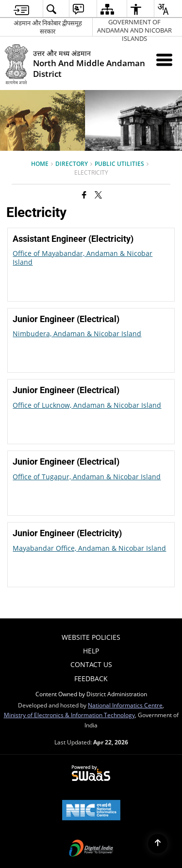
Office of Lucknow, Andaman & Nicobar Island (87, 405)
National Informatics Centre (125, 705)
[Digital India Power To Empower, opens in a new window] (91, 849)
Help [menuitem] (91, 651)
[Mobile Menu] (164, 60)
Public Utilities (119, 163)
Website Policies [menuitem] (91, 637)
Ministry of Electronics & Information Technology (69, 715)
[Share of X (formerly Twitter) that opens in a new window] (98, 195)
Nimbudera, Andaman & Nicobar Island (77, 334)
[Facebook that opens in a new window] (84, 195)
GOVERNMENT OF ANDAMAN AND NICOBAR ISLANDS (134, 27)
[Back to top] (158, 844)
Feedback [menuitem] (91, 678)
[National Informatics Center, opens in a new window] (91, 811)
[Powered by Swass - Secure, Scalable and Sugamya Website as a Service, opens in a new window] (91, 774)
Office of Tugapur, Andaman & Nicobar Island (87, 477)
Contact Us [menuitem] (91, 664)
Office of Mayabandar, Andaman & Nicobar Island (83, 258)
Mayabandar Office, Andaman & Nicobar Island (89, 548)
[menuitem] (21, 9)
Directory (72, 163)
